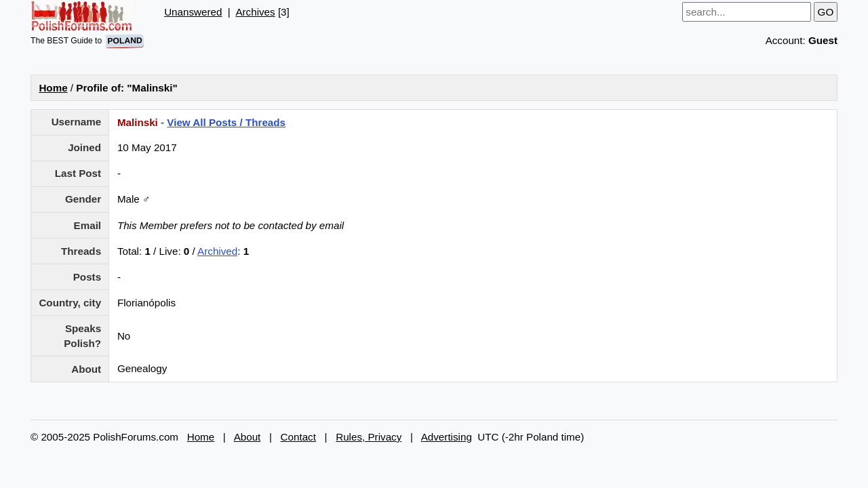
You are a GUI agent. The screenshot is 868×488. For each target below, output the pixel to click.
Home (53, 88)
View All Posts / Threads (226, 122)
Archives (255, 12)
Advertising (447, 437)
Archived (217, 251)
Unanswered (193, 12)
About (248, 437)
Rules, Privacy (369, 437)
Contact (298, 437)
